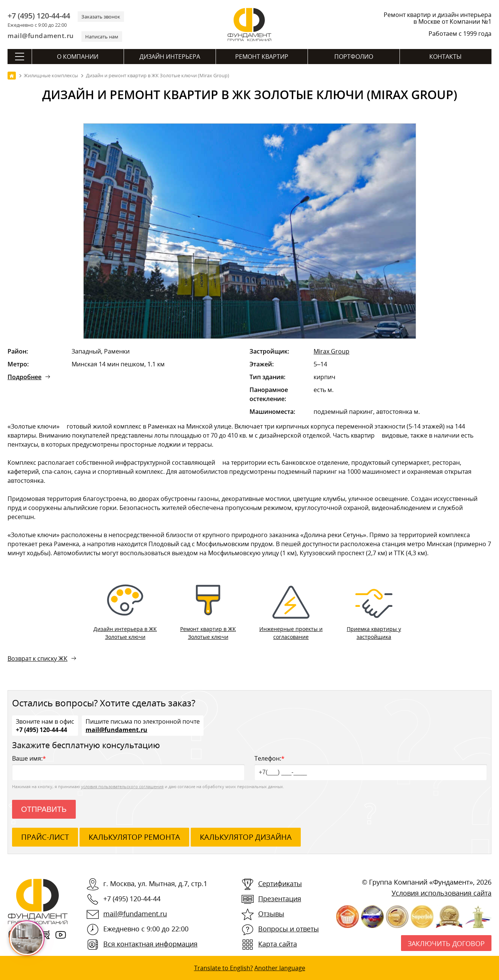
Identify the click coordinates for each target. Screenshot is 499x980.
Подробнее (24, 377)
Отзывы (271, 914)
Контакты (445, 57)
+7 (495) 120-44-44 (39, 16)
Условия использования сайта (442, 893)
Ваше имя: (128, 767)
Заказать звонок (101, 17)
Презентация (280, 899)
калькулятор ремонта (134, 837)
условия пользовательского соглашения (122, 786)
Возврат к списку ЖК (38, 658)
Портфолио (354, 57)
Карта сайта (278, 944)
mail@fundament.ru (41, 36)
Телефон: (371, 767)
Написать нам (102, 37)
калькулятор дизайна (246, 837)
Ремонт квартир (262, 57)
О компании (78, 57)
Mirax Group (331, 351)
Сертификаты (280, 884)
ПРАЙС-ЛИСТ (45, 837)
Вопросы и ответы (289, 929)
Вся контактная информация (150, 944)
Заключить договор (446, 943)
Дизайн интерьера (170, 57)
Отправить (44, 809)
